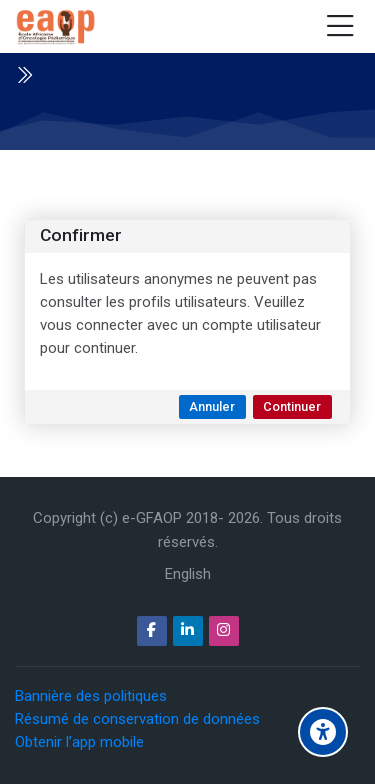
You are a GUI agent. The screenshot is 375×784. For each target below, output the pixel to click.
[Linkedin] (188, 631)
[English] (188, 574)
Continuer (292, 406)
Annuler (212, 406)
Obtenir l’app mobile (79, 742)
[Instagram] (224, 631)
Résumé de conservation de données (137, 719)
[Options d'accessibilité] (323, 732)
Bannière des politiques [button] (91, 696)
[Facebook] (152, 631)
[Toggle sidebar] (24, 75)
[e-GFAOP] (55, 27)
